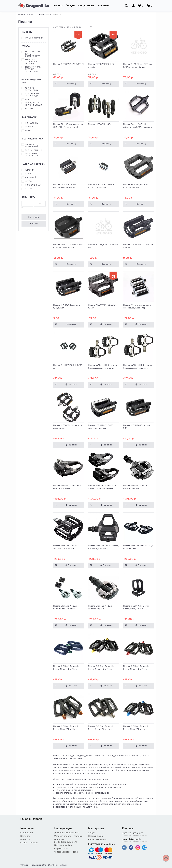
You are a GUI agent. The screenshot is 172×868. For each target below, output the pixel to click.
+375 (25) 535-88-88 (137, 835)
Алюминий (31, 178)
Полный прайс (96, 836)
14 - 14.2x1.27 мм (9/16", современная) (33, 54)
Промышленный (33, 150)
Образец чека (61, 849)
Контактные (32, 123)
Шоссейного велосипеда (32, 95)
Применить (33, 217)
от (27, 205)
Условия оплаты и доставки (69, 836)
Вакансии (25, 839)
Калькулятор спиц (98, 839)
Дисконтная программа (66, 833)
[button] (58, 6)
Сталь (28, 174)
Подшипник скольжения (32, 155)
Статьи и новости (29, 843)
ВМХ (27, 100)
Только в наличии (35, 38)
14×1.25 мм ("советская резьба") (32, 62)
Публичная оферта (64, 845)
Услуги (92, 833)
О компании (27, 833)
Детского (30, 109)
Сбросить (33, 224)
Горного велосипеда (32, 89)
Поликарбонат (33, 185)
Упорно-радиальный (32, 146)
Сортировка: (59, 27)
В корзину (71, 84)
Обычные (30, 127)
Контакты (25, 836)
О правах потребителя (66, 852)
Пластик (30, 170)
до (40, 205)
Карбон (29, 189)
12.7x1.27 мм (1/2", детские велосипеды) (33, 69)
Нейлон (29, 181)
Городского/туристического (34, 104)
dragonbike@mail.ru (137, 841)
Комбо (29, 131)
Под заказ (106, 324)
